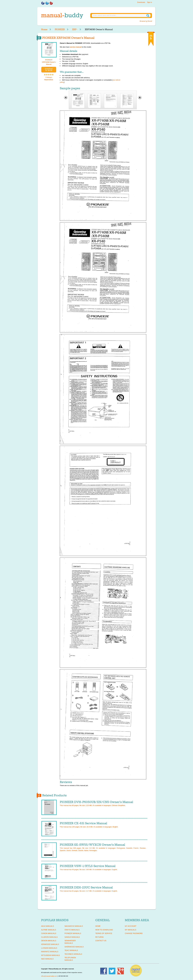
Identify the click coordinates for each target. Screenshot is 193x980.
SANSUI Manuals (72, 937)
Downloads (141, 2)
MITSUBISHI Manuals (50, 955)
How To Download (104, 930)
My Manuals (130, 930)
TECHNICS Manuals (73, 954)
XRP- (75, 29)
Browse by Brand (146, 21)
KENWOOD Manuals (50, 944)
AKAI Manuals (47, 926)
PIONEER (60, 29)
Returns (99, 937)
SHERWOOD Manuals (74, 947)
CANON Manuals (49, 933)
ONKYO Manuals (72, 930)
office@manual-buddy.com (49, 976)
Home (44, 29)
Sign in (149, 2)
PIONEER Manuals (73, 933)
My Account (131, 926)
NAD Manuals (47, 959)
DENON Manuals (49, 941)
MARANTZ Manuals (50, 952)
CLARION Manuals (49, 937)
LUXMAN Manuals (49, 948)
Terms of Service (104, 933)
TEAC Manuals (71, 950)
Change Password (134, 933)
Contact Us (101, 941)
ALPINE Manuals (49, 930)
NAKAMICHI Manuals (74, 926)
